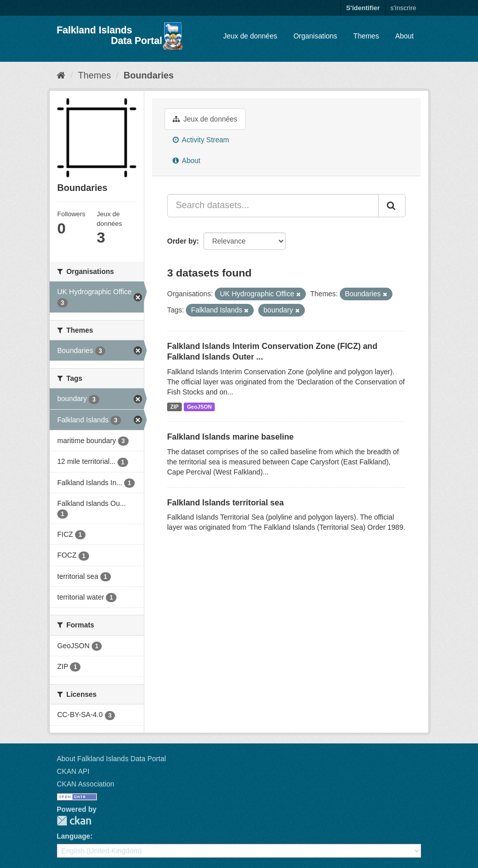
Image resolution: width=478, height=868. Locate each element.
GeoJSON (199, 407)
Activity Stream (201, 140)
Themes (366, 36)
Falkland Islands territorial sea (225, 503)
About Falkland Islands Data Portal (111, 759)
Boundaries (149, 75)
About (404, 36)
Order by (182, 241)
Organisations (315, 36)
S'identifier (363, 8)
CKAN (74, 821)
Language (73, 836)
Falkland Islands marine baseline (230, 437)
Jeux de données (250, 36)
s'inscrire (403, 8)
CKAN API (73, 771)
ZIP (174, 407)
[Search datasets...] (273, 206)
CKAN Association (86, 784)
